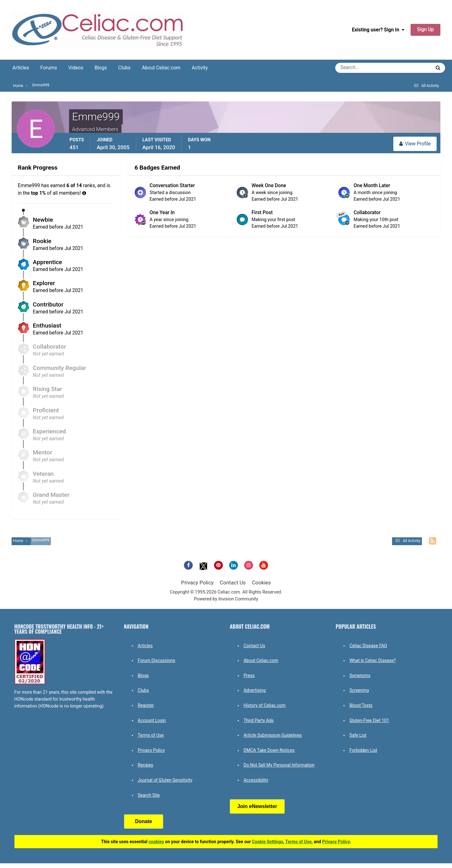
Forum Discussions (156, 660)
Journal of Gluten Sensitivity (165, 780)
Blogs (101, 68)
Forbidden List (363, 750)
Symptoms (360, 675)
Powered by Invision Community (226, 599)
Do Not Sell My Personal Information (279, 765)
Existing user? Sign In (378, 30)
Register (146, 705)
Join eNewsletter (257, 806)
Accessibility (256, 780)
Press (249, 675)
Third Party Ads (259, 720)
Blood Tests (361, 705)
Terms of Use (151, 735)
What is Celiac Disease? (373, 660)
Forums (49, 68)
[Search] (361, 68)
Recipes (145, 765)
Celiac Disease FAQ (368, 646)
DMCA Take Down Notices (269, 750)
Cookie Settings (268, 842)
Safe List (358, 735)
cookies (156, 842)
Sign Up (426, 30)
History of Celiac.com (265, 705)
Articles (21, 68)
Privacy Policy (197, 583)
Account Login (152, 720)
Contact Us (233, 583)
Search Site (149, 795)
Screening (359, 690)
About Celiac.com (161, 68)
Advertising (255, 690)
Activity (200, 68)
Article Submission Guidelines (273, 735)
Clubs (124, 68)
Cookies (261, 583)
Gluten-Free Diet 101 (369, 720)
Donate (143, 821)
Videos (76, 68)
